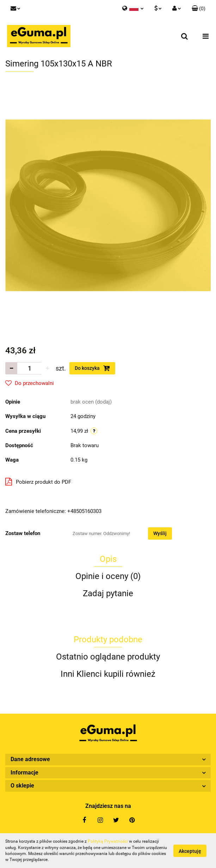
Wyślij (160, 533)
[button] (199, 9)
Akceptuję (190, 851)
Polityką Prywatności (108, 841)
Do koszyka (92, 368)
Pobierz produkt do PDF (38, 482)
